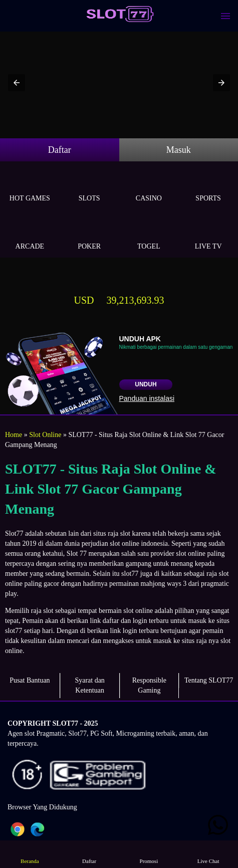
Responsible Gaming (149, 685)
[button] (17, 83)
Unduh (146, 384)
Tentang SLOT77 (209, 680)
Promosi (149, 854)
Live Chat (208, 854)
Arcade (30, 235)
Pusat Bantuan (30, 680)
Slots (89, 187)
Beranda (30, 854)
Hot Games (30, 187)
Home (14, 435)
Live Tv (208, 235)
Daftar (60, 150)
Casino (149, 187)
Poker (89, 235)
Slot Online (45, 435)
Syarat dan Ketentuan (89, 685)
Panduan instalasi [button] (147, 398)
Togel (149, 235)
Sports (208, 187)
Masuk (179, 150)
